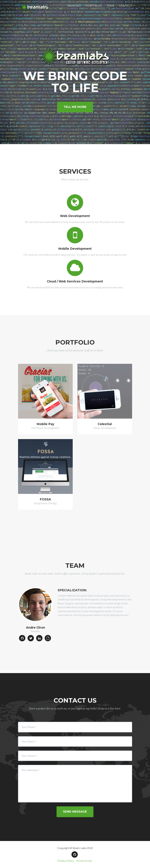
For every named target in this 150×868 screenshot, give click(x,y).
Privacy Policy (66, 861)
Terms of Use (84, 861)
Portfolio (94, 9)
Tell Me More (75, 107)
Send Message (75, 812)
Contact (126, 9)
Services (74, 9)
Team (110, 9)
